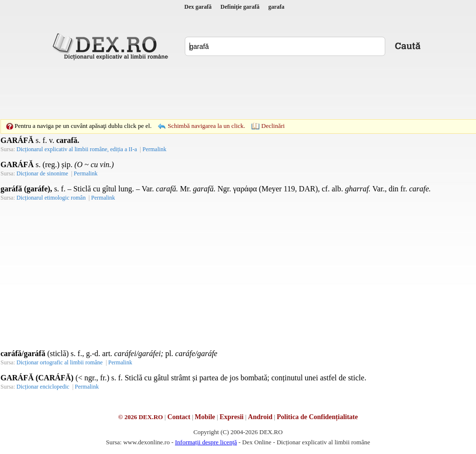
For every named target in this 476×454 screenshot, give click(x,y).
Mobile (205, 417)
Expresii (232, 417)
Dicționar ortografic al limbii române (60, 362)
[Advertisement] (238, 90)
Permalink (154, 149)
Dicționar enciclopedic (43, 387)
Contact (179, 417)
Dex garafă (198, 7)
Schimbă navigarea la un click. (206, 126)
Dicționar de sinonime (42, 173)
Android (260, 417)
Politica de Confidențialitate (317, 417)
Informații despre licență (206, 442)
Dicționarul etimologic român (51, 198)
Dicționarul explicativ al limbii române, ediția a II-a (77, 149)
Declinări (273, 126)
